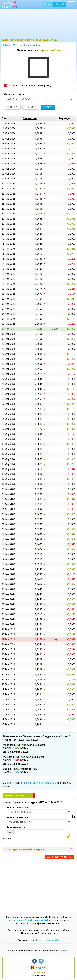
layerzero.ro (64, 950)
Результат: (10, 839)
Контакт (41, 940)
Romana (48, 4)
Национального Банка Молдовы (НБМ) (28, 920)
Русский (60, 4)
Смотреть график (14, 94)
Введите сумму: (16, 827)
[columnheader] (33, 118)
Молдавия (38, 968)
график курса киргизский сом (40, 783)
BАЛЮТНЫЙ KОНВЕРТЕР (59, 857)
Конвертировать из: (18, 808)
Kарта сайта (53, 940)
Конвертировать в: (18, 817)
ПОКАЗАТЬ (48, 107)
